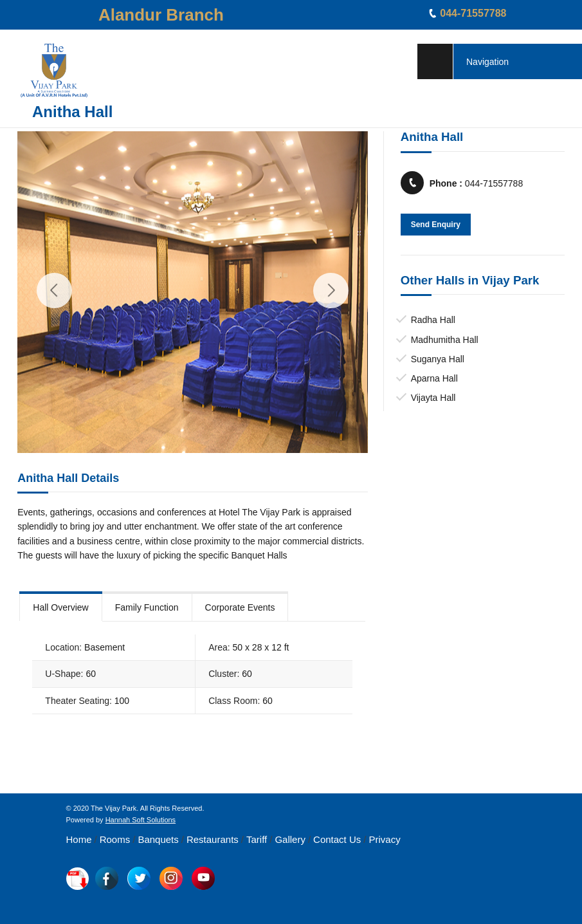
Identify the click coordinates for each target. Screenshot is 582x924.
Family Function (147, 607)
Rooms (115, 839)
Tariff (257, 839)
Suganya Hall (438, 359)
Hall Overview (60, 607)
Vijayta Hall (433, 398)
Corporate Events (240, 607)
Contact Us (337, 839)
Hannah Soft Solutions (141, 820)
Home (79, 839)
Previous (54, 291)
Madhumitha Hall (445, 340)
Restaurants (213, 839)
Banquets (158, 839)
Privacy (384, 839)
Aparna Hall (434, 378)
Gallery (290, 839)
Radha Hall (433, 320)
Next (331, 291)
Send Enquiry (436, 225)
